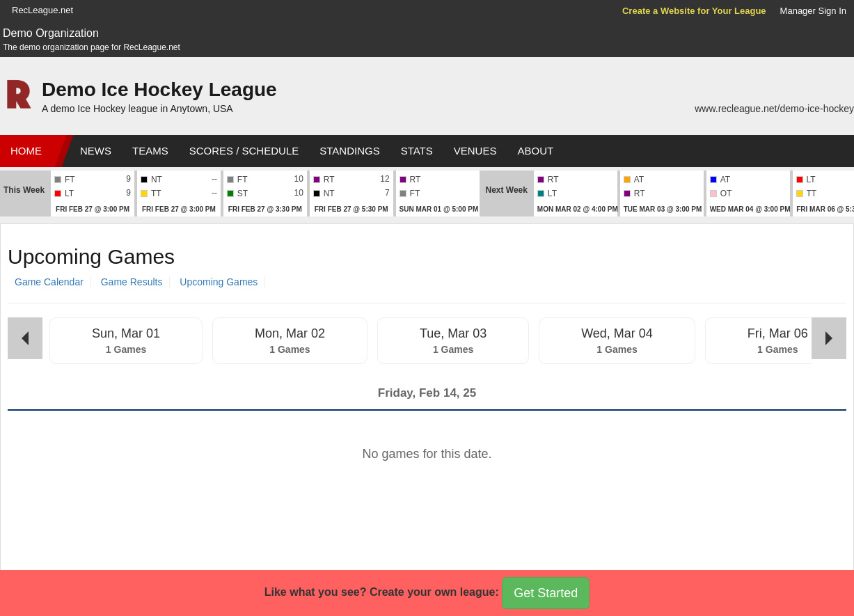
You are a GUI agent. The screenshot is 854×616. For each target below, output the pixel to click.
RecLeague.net (42, 10)
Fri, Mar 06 (778, 333)
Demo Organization (51, 33)
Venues (475, 151)
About (535, 151)
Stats (417, 151)
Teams (150, 151)
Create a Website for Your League (694, 11)
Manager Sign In (813, 11)
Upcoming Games (219, 282)
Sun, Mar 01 (126, 333)
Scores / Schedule (244, 151)
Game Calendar (49, 282)
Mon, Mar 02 (290, 333)
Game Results (132, 282)
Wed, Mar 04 (617, 333)
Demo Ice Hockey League (159, 89)
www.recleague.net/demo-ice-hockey (774, 109)
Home (26, 151)
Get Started (546, 593)
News (96, 151)
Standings (349, 151)
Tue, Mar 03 (453, 333)
